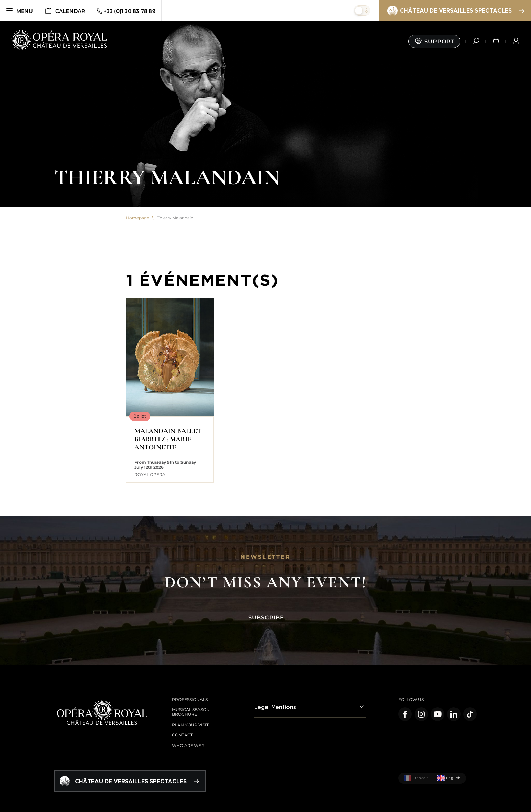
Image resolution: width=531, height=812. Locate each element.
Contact (182, 735)
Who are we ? (188, 745)
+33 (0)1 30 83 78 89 (125, 11)
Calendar (65, 11)
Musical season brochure (191, 712)
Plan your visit (190, 725)
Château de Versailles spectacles (455, 11)
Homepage (137, 218)
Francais (416, 778)
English (449, 778)
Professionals (190, 699)
